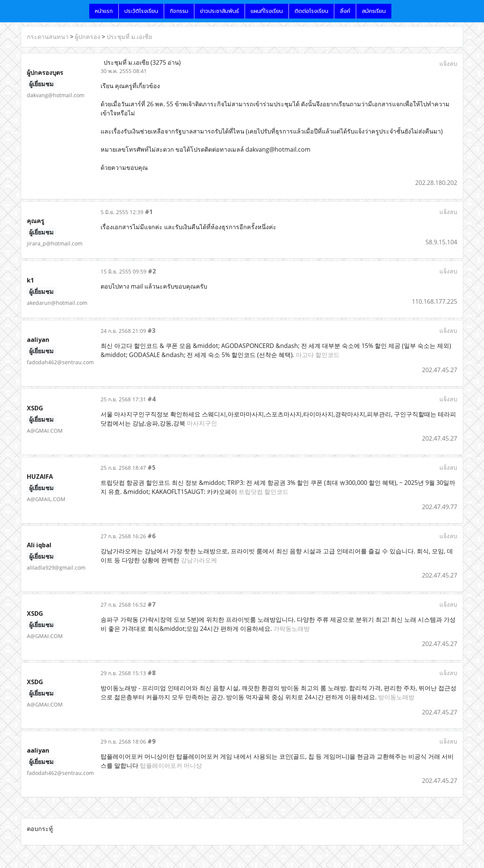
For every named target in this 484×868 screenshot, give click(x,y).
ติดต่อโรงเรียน (311, 11)
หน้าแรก (104, 11)
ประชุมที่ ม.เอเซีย (129, 37)
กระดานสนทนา (48, 37)
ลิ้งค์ (345, 11)
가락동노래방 (292, 629)
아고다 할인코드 (318, 355)
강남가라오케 (199, 560)
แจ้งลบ (448, 64)
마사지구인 (202, 423)
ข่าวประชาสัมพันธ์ (220, 11)
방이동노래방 (396, 697)
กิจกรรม (179, 11)
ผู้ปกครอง (88, 37)
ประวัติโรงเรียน (141, 11)
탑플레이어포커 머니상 (171, 766)
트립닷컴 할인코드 (264, 492)
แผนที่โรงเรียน (267, 11)
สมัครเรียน (374, 11)
